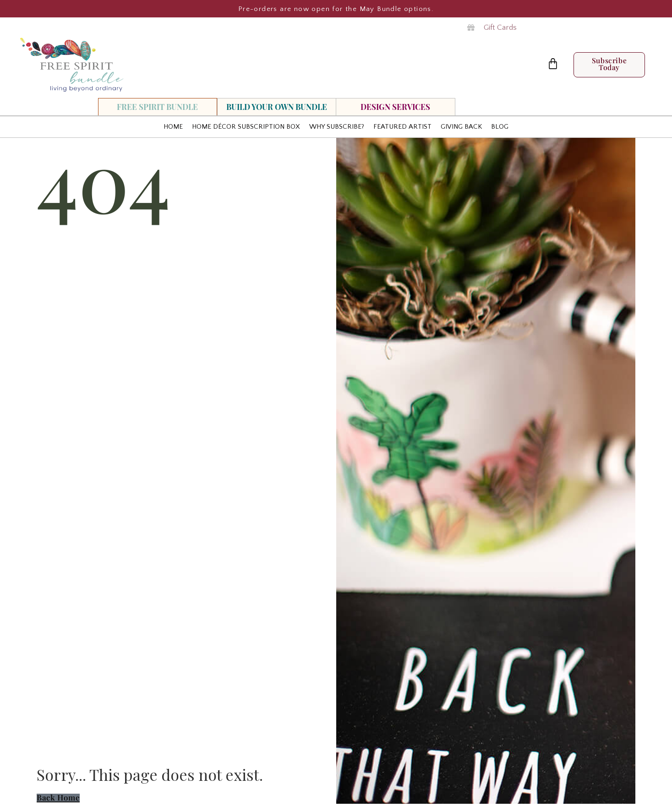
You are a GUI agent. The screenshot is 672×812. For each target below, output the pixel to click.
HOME (173, 127)
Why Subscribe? (337, 127)
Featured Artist (402, 127)
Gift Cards (500, 27)
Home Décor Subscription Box (246, 127)
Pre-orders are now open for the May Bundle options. (336, 9)
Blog (500, 127)
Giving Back (461, 127)
